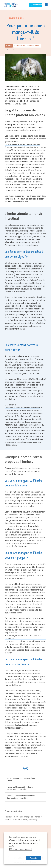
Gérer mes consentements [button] (21, 849)
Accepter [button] (34, 858)
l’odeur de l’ (22, 144)
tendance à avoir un (22, 408)
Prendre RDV (37, 5)
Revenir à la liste (16, 18)
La (10, 225)
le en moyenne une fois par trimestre (23, 637)
